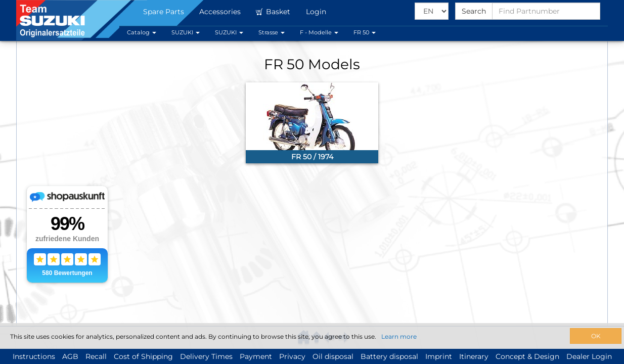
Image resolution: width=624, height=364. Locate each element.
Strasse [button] (272, 32)
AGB (70, 356)
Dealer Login (589, 356)
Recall (96, 356)
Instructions (34, 356)
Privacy (292, 356)
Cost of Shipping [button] (143, 356)
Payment (256, 356)
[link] (312, 123)
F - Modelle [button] (319, 32)
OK (596, 336)
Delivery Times (206, 356)
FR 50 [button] (365, 32)
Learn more (399, 336)
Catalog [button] (142, 32)
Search (474, 11)
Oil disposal (333, 356)
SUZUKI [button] (186, 32)
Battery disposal (389, 356)
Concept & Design (527, 356)
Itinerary (474, 356)
